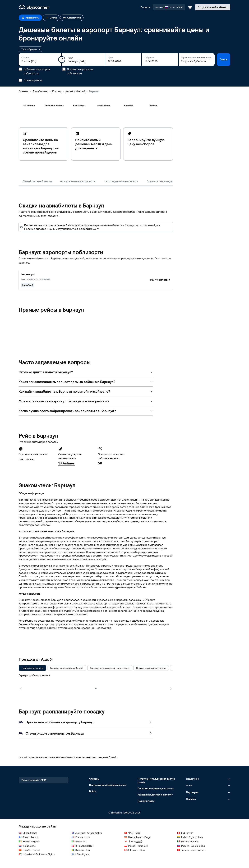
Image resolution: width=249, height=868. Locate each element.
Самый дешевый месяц (37, 181)
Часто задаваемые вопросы (121, 181)
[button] (30, 49)
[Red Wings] (79, 106)
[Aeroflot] (129, 106)
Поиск (223, 59)
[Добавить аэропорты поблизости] (20, 69)
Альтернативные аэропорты (78, 181)
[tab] (30, 18)
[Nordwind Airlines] (54, 106)
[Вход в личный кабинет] (213, 7)
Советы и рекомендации (162, 181)
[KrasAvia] (79, 323)
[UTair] (79, 337)
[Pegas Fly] (129, 323)
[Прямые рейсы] (20, 80)
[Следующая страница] (171, 688)
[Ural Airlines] (104, 106)
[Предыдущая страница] (21, 688)
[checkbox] (32, 668)
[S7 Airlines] (29, 106)
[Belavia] (154, 106)
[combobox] (40, 61)
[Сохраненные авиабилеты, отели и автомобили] (190, 7)
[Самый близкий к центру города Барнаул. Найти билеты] (96, 280)
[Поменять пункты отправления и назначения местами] (62, 60)
